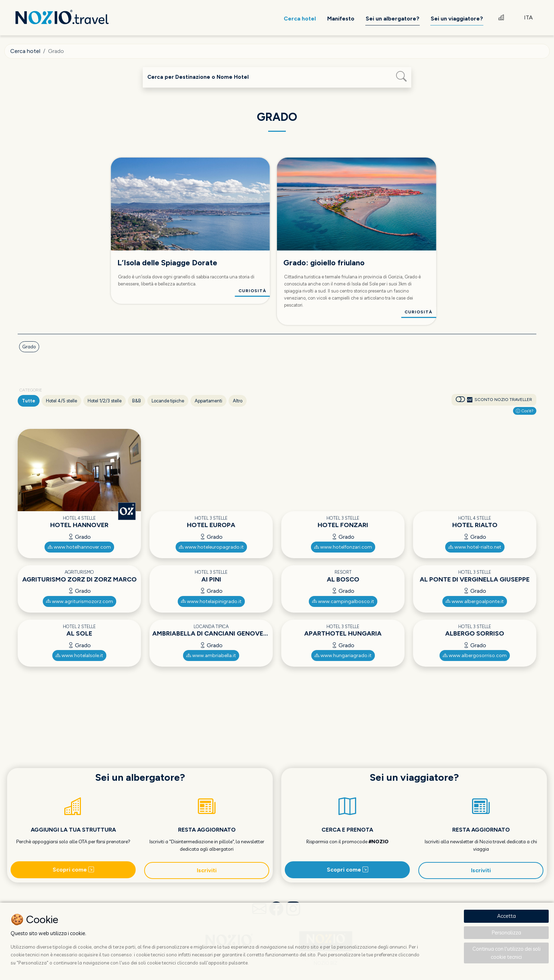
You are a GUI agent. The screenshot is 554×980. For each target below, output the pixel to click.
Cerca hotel (25, 51)
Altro (238, 401)
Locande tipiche (168, 401)
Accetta (506, 916)
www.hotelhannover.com (79, 547)
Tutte (29, 401)
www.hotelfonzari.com (343, 547)
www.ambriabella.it (211, 656)
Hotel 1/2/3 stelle (105, 401)
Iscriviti (207, 870)
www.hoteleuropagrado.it (211, 547)
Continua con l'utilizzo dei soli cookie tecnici (506, 953)
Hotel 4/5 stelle (61, 401)
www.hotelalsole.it (79, 656)
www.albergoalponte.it (475, 601)
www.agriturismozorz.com (79, 601)
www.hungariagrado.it (343, 656)
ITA (528, 17)
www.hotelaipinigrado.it (211, 601)
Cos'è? (525, 411)
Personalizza (506, 932)
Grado (29, 347)
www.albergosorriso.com (475, 656)
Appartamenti (208, 401)
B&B (137, 401)
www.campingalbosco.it (343, 601)
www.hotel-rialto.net (475, 547)
